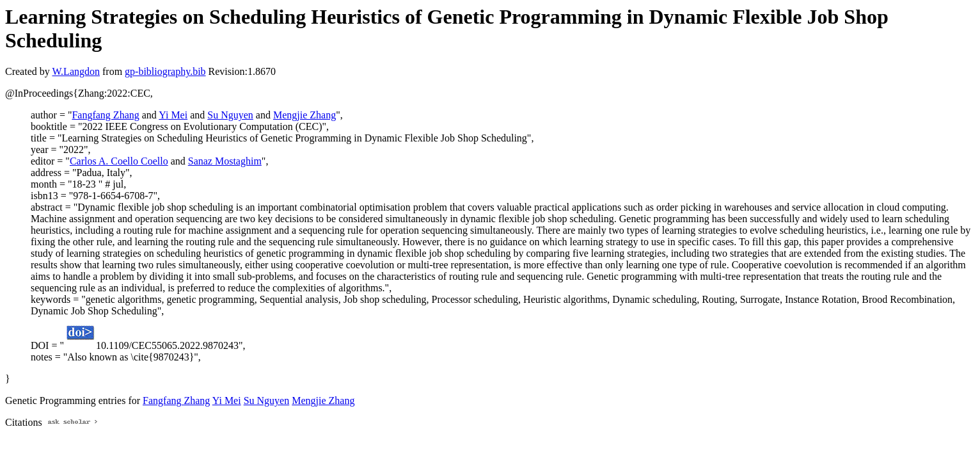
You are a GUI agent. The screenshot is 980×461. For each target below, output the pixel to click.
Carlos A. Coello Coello (119, 161)
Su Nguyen (230, 115)
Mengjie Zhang (304, 115)
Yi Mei (173, 115)
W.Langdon (76, 71)
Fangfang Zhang (105, 115)
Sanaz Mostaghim (225, 161)
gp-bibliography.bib (165, 71)
